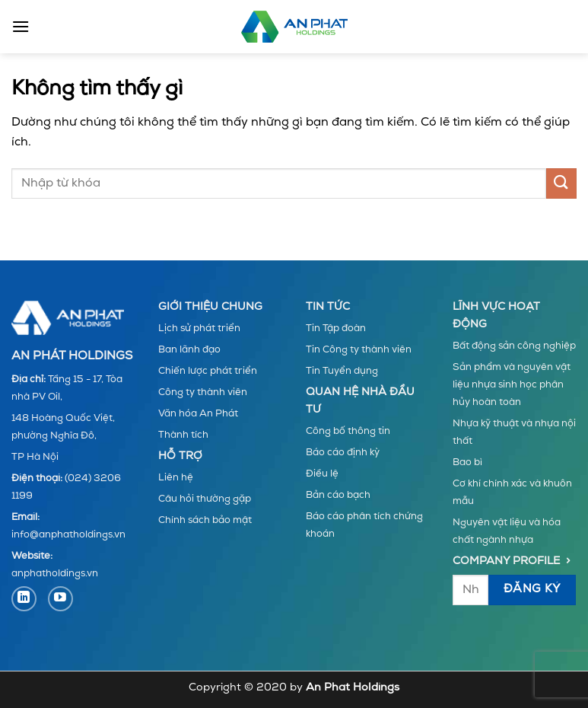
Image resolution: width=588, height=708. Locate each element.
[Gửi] (561, 183)
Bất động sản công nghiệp (514, 346)
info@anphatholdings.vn (68, 535)
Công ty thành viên (203, 392)
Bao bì (467, 462)
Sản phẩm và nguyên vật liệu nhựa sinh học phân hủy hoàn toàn (512, 385)
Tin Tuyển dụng (342, 371)
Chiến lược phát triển (208, 371)
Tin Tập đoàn (336, 328)
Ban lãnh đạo (189, 350)
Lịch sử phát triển (199, 328)
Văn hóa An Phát (198, 414)
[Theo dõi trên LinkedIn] (24, 599)
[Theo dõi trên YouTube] (60, 599)
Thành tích (183, 435)
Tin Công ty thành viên (359, 350)
